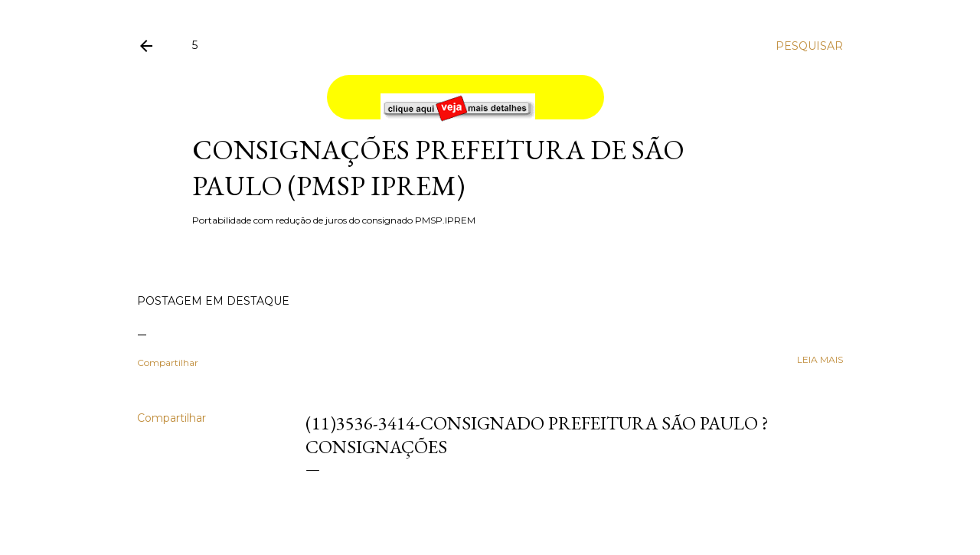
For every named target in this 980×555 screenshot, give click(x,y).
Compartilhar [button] (168, 362)
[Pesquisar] (809, 46)
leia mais (820, 359)
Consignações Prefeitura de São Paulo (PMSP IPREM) (438, 168)
